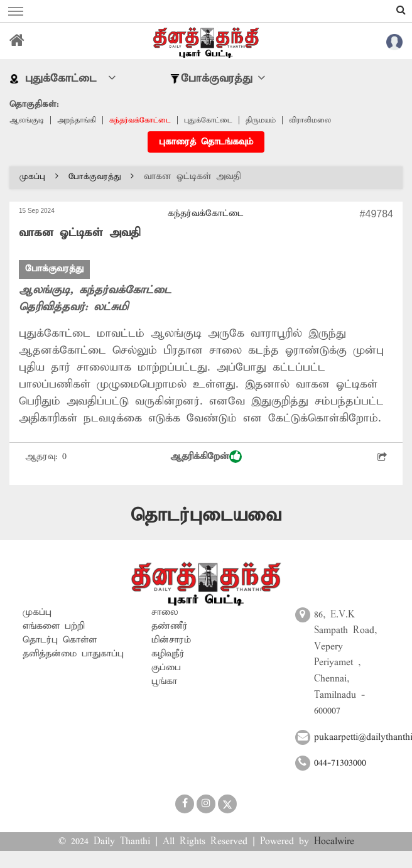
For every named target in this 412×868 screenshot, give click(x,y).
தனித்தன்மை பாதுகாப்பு (73, 654)
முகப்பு (39, 177)
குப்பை (166, 668)
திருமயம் (261, 120)
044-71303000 (340, 763)
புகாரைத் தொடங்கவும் (206, 142)
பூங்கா (164, 681)
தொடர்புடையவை (206, 515)
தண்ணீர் (170, 626)
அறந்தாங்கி (77, 120)
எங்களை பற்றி (54, 626)
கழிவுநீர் (168, 654)
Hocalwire (334, 842)
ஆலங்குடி (27, 120)
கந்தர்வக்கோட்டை (140, 120)
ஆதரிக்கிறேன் (206, 457)
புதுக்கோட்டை (208, 120)
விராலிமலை (310, 120)
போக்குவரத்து (101, 177)
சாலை (165, 612)
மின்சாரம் (171, 640)
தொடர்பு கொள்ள (60, 640)
